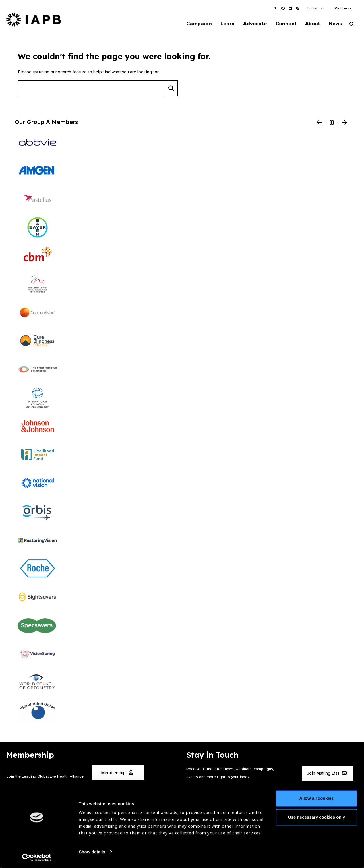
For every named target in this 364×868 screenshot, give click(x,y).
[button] (316, 8)
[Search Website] (352, 25)
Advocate (251, 24)
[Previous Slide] (319, 123)
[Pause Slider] (332, 123)
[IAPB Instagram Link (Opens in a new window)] (298, 8)
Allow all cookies (317, 798)
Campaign (192, 24)
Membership (344, 8)
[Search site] (92, 89)
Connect (283, 24)
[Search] (171, 89)
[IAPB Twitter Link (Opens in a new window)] (276, 8)
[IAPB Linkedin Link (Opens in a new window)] (290, 8)
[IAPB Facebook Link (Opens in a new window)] (283, 8)
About (310, 24)
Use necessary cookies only (317, 816)
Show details (92, 851)
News (334, 24)
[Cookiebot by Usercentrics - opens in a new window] (37, 857)
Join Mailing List (327, 774)
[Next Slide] (344, 123)
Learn (222, 24)
